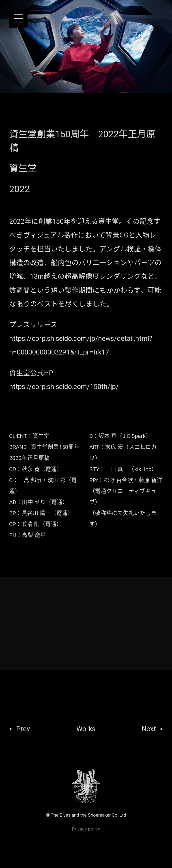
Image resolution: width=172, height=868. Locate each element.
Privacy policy (86, 829)
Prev (23, 729)
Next (149, 729)
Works (86, 729)
